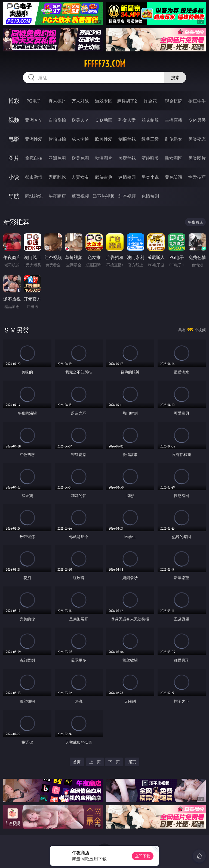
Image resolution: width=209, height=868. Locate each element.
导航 (14, 196)
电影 (14, 139)
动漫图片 (104, 158)
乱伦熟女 (174, 139)
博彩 (14, 101)
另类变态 (197, 139)
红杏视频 (127, 196)
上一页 (95, 762)
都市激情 (34, 177)
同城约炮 (34, 196)
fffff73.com (104, 64)
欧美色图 (80, 158)
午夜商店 (57, 196)
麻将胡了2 (127, 101)
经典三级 (150, 139)
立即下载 (143, 856)
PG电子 (34, 101)
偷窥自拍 (34, 158)
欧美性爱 (104, 139)
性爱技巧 (197, 177)
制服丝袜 (127, 139)
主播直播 (174, 120)
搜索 (175, 78)
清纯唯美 (150, 158)
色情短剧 (150, 196)
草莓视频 (80, 196)
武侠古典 (104, 177)
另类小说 (150, 177)
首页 (77, 762)
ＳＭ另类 (197, 120)
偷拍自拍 (57, 139)
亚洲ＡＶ (34, 120)
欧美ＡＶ (80, 120)
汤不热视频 (104, 196)
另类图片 (197, 158)
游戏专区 (104, 101)
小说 (14, 177)
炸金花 (150, 101)
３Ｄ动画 (104, 120)
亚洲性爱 (34, 139)
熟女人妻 (127, 120)
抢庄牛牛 (197, 101)
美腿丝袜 (127, 158)
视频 (14, 120)
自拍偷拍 (57, 120)
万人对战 (80, 101)
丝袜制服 (150, 120)
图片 (14, 158)
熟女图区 (174, 158)
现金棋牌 (174, 101)
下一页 (114, 762)
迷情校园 (127, 177)
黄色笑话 (174, 177)
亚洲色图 (57, 158)
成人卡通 (80, 139)
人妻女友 (80, 177)
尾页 (132, 762)
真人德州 (57, 101)
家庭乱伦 (57, 177)
